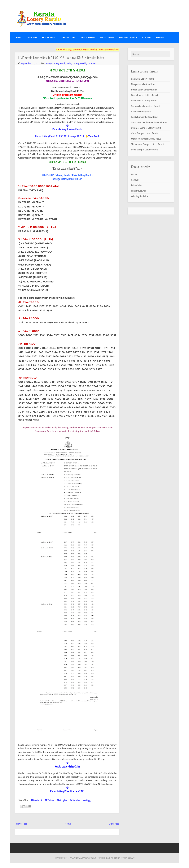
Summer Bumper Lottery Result (146, 128)
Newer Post (21, 824)
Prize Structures (138, 191)
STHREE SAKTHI (68, 38)
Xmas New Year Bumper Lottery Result (149, 122)
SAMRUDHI (32, 38)
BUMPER (160, 38)
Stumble (75, 800)
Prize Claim (136, 185)
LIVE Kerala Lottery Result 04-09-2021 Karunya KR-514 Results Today (61, 58)
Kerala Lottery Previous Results (67, 129)
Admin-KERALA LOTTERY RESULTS (121, 858)
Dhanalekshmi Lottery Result (145, 95)
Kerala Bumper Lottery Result (145, 117)
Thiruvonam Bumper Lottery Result (147, 144)
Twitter (49, 800)
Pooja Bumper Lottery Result (144, 150)
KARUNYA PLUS (107, 38)
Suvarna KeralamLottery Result (145, 106)
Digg (87, 800)
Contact (135, 180)
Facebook (37, 800)
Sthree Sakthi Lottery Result (144, 90)
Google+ (62, 800)
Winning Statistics (139, 196)
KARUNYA (147, 38)
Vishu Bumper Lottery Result (144, 133)
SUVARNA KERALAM (128, 38)
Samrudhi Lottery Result (142, 79)
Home (19, 38)
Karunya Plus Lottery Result (144, 101)
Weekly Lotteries (88, 64)
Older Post (114, 824)
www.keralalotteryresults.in (83, 858)
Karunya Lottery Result (55, 64)
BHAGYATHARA (49, 38)
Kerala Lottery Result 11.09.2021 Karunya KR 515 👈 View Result (67, 136)
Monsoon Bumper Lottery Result (146, 139)
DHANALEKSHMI (87, 38)
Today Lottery (73, 64)
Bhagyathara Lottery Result (144, 84)
